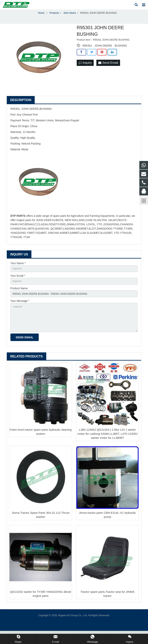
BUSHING (121, 53)
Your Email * (18, 284)
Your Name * (18, 270)
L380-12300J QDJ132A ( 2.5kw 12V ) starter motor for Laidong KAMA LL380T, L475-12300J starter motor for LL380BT (107, 447)
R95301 (87, 53)
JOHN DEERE (103, 53)
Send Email (108, 70)
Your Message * (20, 311)
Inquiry (85, 70)
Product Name (19, 297)
